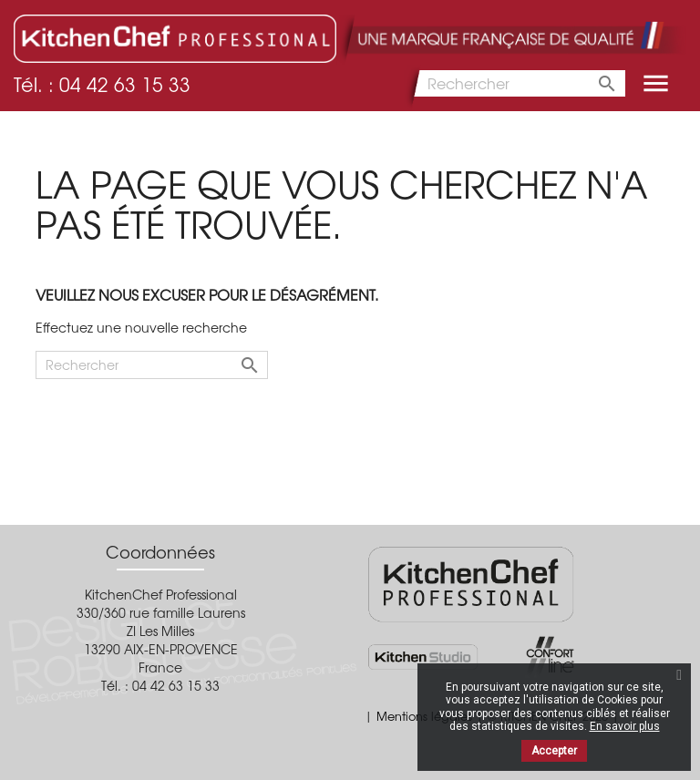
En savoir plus (625, 726)
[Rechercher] (515, 83)
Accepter (554, 751)
